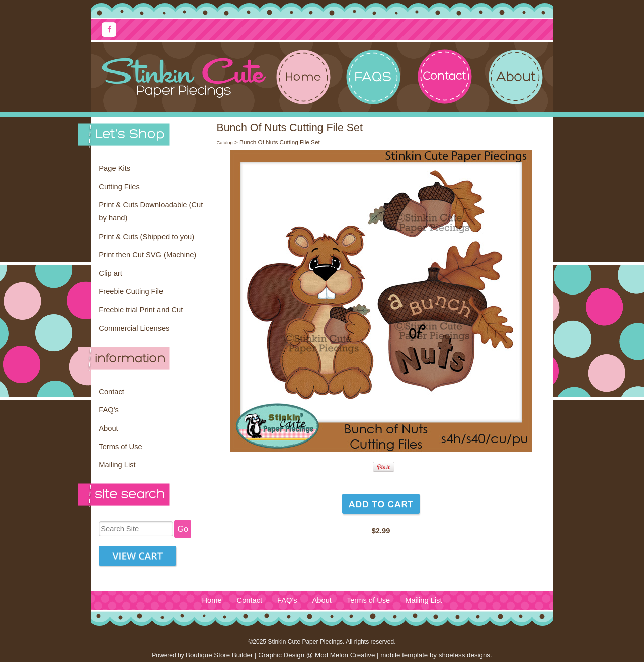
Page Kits (114, 168)
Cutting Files (119, 187)
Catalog (224, 143)
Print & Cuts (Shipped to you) (146, 237)
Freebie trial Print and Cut (141, 310)
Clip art (110, 273)
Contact (111, 392)
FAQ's (108, 410)
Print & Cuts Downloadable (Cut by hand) (151, 211)
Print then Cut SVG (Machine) (147, 255)
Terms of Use (120, 447)
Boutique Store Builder (219, 655)
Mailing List (117, 465)
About (108, 428)
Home (212, 600)
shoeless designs (464, 655)
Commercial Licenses (134, 328)
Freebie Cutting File (131, 291)
